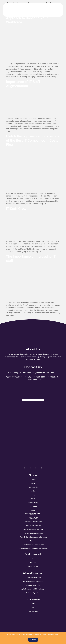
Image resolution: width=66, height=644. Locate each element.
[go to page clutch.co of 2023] (33, 441)
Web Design (33, 518)
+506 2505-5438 (18, 377)
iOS (33, 558)
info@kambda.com (33, 379)
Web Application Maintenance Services (33, 549)
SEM (33, 604)
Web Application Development (33, 545)
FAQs (33, 510)
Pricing (33, 491)
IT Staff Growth (18, 209)
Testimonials (33, 487)
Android (33, 562)
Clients (33, 479)
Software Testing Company (33, 581)
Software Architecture (33, 577)
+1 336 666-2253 (38, 377)
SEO (33, 608)
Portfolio (33, 483)
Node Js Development (33, 525)
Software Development (33, 573)
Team (33, 499)
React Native (33, 566)
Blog (33, 495)
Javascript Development (33, 522)
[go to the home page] (18, 9)
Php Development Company (33, 529)
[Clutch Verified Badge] (33, 391)
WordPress (33, 541)
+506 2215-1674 (54, 377)
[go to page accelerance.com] (33, 426)
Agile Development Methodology (33, 589)
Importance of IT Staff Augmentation (23, 84)
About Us (33, 349)
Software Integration (33, 585)
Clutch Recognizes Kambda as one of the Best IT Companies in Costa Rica (33, 140)
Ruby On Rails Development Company (33, 537)
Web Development (33, 513)
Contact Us (33, 367)
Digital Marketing (33, 599)
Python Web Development (33, 533)
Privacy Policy (33, 503)
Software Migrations (33, 593)
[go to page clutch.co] (33, 410)
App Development (33, 554)
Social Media (33, 612)
